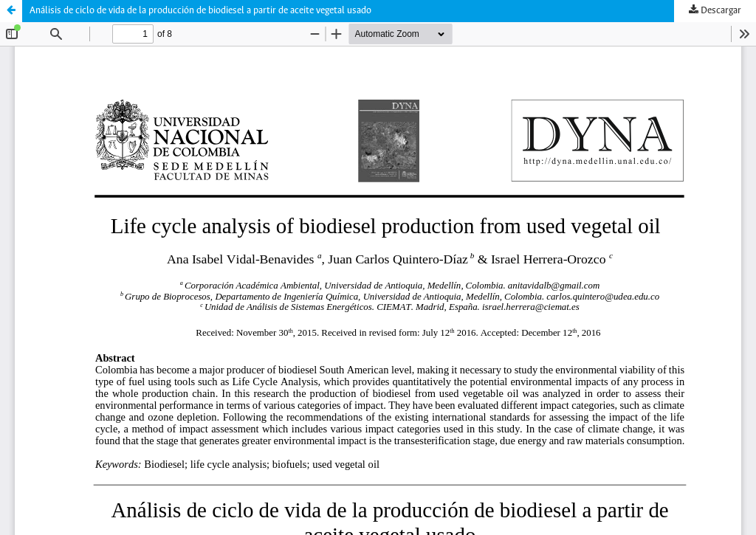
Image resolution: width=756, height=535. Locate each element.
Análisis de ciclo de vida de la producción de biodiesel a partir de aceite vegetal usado (200, 11)
